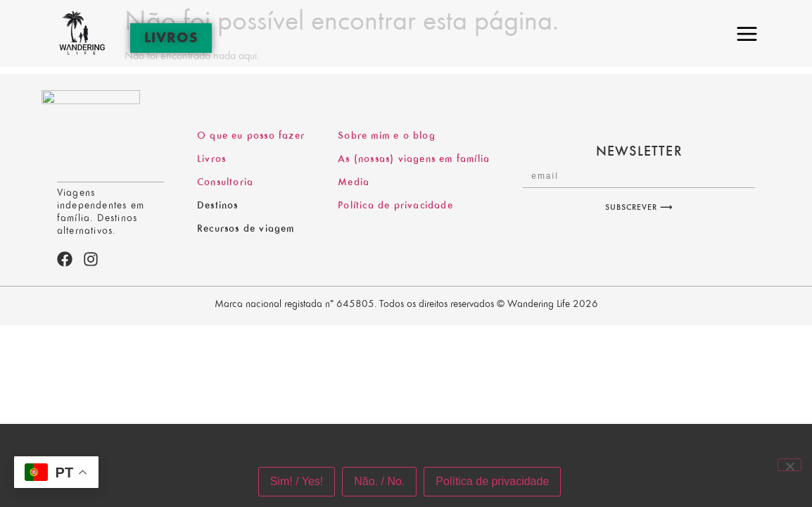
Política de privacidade (492, 481)
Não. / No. (379, 481)
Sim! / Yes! (297, 481)
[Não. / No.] (789, 465)
